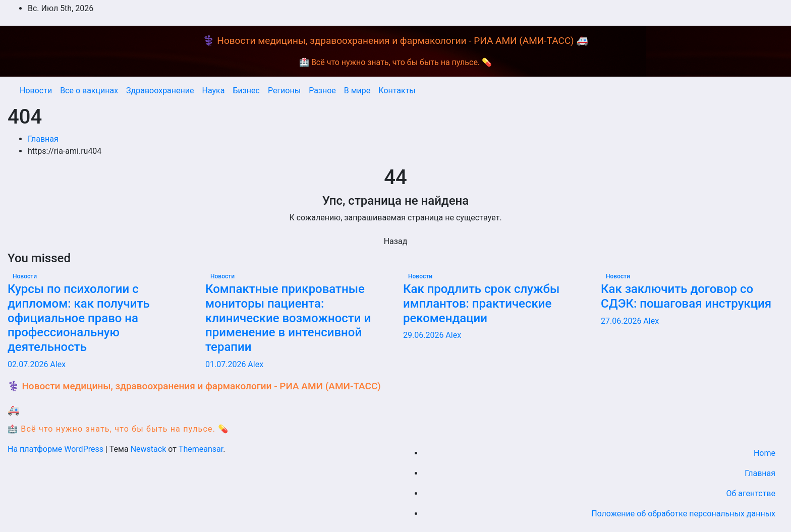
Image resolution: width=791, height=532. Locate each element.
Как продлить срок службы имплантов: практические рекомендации (481, 304)
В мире (357, 91)
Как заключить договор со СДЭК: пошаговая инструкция (686, 296)
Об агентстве (751, 493)
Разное (322, 91)
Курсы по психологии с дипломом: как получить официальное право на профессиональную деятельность (79, 318)
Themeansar (201, 449)
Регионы (284, 91)
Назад (396, 241)
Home (765, 453)
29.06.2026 (424, 335)
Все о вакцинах (89, 91)
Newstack (149, 449)
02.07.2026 (29, 364)
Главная (43, 139)
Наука (213, 91)
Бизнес (246, 91)
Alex (58, 364)
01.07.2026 (227, 364)
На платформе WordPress (56, 449)
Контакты (397, 91)
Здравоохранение (160, 91)
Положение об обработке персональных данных (683, 514)
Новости (36, 91)
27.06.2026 (622, 321)
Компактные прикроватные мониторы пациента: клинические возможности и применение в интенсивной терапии (288, 318)
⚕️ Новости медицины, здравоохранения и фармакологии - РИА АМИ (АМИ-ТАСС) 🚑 (395, 41)
